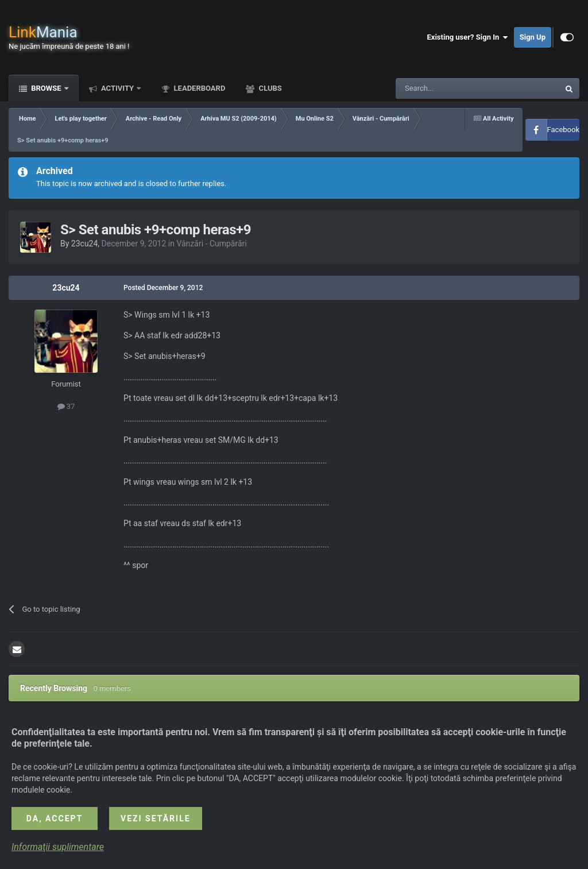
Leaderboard (198, 88)
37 (66, 406)
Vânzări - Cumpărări (211, 244)
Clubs (269, 88)
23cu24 (85, 244)
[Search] (450, 88)
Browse (46, 88)
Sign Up (533, 37)
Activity (118, 88)
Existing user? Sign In (468, 37)
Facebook (563, 130)
